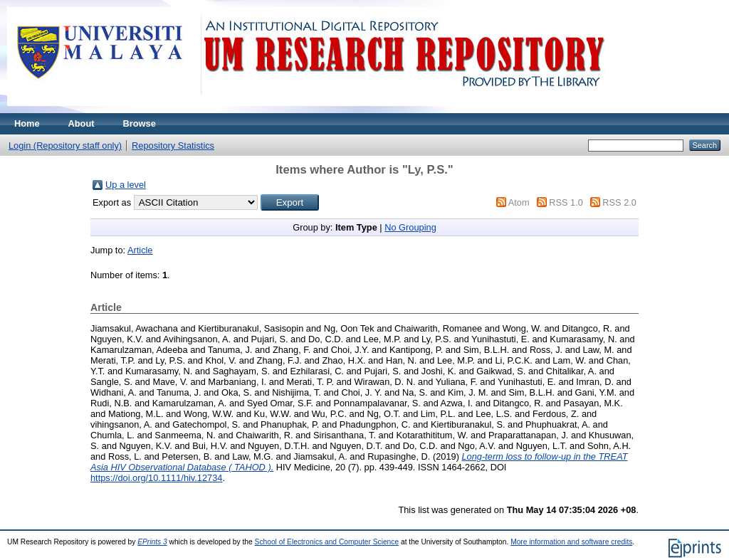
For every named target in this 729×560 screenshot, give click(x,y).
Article (140, 250)
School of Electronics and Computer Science (327, 542)
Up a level (126, 185)
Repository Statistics (173, 146)
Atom (519, 202)
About (82, 123)
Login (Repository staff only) (65, 146)
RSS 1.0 (566, 202)
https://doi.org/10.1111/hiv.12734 (156, 478)
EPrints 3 (152, 542)
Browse (140, 123)
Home (27, 123)
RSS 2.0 (619, 202)
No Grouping (410, 227)
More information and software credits (571, 542)
